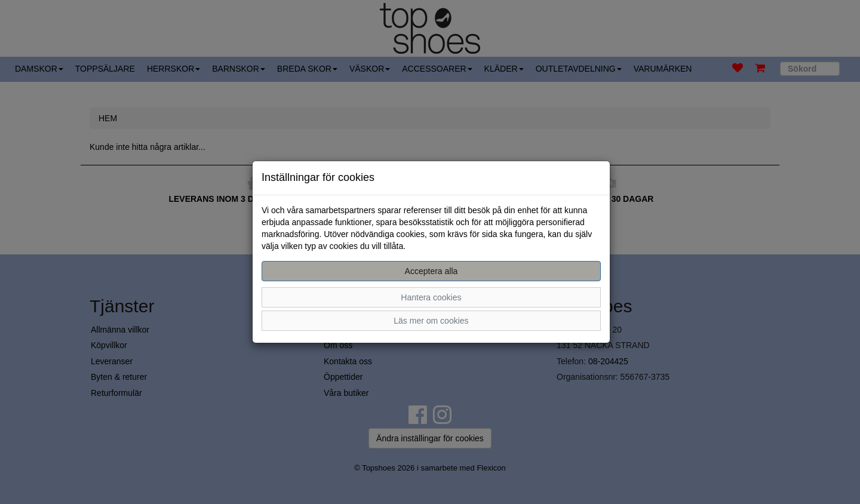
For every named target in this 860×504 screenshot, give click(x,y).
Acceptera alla (431, 271)
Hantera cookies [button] (431, 297)
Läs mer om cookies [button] (431, 321)
